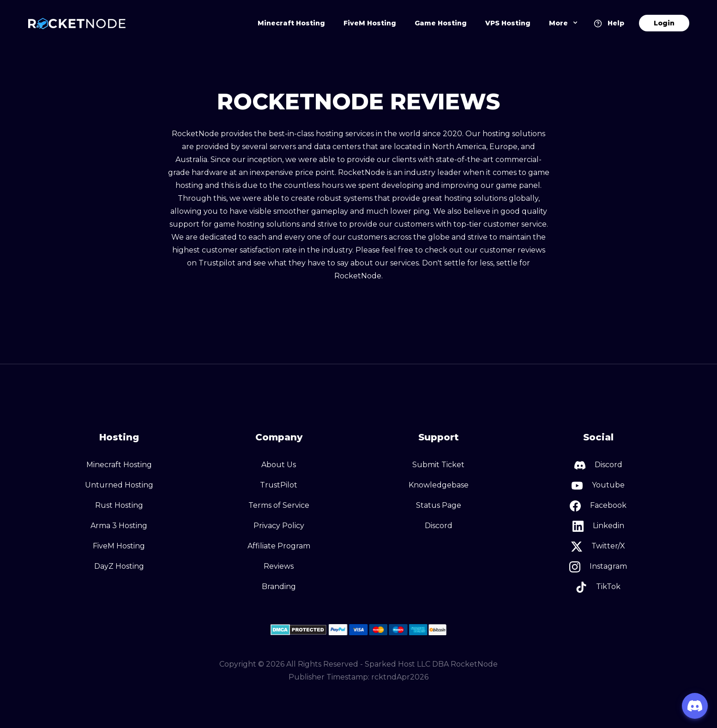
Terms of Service (279, 505)
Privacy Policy (279, 526)
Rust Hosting (119, 505)
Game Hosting (441, 23)
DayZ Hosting (119, 566)
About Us (279, 465)
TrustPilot (279, 485)
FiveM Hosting (370, 23)
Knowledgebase (439, 485)
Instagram (598, 567)
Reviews (279, 566)
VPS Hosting (508, 23)
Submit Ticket (438, 465)
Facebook (598, 506)
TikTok (598, 587)
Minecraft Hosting (291, 23)
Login (664, 23)
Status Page (439, 505)
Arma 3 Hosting (119, 526)
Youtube (598, 486)
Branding (279, 587)
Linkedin (598, 526)
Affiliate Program (279, 546)
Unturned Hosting (119, 485)
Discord (439, 526)
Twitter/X (598, 547)
